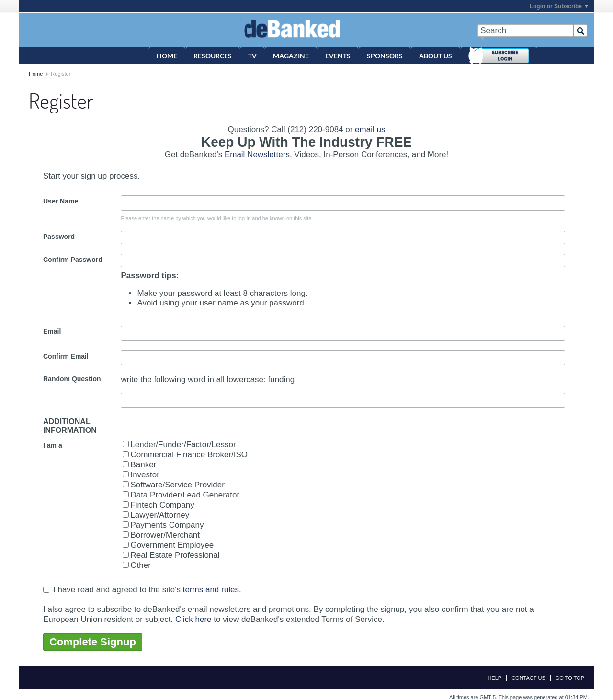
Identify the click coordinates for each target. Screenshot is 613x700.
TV (252, 56)
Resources (213, 56)
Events (338, 56)
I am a (53, 445)
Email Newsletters (257, 154)
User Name (61, 201)
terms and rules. (212, 590)
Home (167, 56)
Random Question (72, 379)
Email (52, 331)
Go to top (570, 678)
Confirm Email (66, 356)
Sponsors (385, 56)
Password (59, 237)
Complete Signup (93, 642)
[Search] (525, 31)
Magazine (291, 56)
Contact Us (528, 678)
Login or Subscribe (559, 6)
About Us (436, 56)
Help (494, 678)
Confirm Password (73, 260)
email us (370, 130)
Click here (193, 619)
